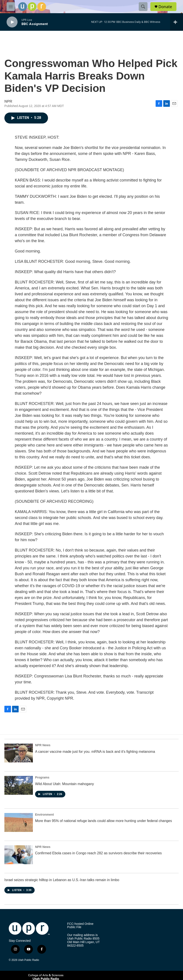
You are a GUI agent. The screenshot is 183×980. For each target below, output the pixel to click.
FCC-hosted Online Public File (80, 926)
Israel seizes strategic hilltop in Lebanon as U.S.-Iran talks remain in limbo (62, 880)
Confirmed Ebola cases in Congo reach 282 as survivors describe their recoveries (98, 853)
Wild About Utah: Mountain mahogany (65, 784)
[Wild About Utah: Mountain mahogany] (19, 785)
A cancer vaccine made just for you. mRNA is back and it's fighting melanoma (95, 752)
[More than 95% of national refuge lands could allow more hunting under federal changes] (19, 822)
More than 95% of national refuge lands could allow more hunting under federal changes (103, 821)
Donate (165, 7)
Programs (42, 777)
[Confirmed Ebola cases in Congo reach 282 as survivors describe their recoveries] (19, 855)
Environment (44, 815)
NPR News (43, 745)
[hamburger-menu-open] (11, 7)
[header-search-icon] (143, 7)
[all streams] (177, 22)
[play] (12, 22)
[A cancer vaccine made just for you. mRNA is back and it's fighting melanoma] (19, 753)
